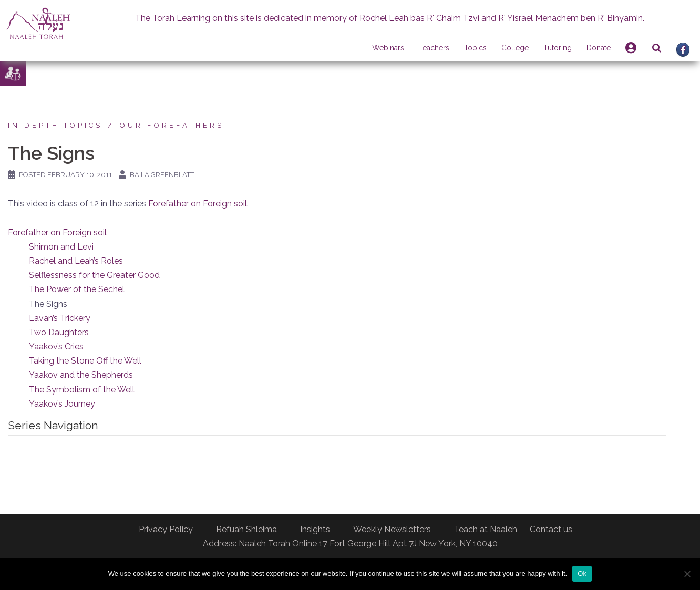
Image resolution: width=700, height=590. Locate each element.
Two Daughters (59, 332)
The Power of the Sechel (77, 289)
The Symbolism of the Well (82, 390)
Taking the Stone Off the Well (85, 361)
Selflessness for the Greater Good (94, 275)
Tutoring (558, 48)
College (515, 48)
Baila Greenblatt (162, 175)
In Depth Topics (55, 125)
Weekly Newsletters (392, 529)
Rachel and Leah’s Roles (76, 261)
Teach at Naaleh (486, 529)
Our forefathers (172, 125)
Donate (599, 48)
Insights (315, 529)
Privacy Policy (166, 529)
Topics (475, 48)
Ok (582, 573)
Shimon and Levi (61, 247)
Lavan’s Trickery (60, 318)
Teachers (434, 48)
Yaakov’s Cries (56, 346)
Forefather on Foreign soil (198, 204)
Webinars (388, 48)
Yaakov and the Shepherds (81, 375)
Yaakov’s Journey (62, 404)
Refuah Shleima (246, 529)
